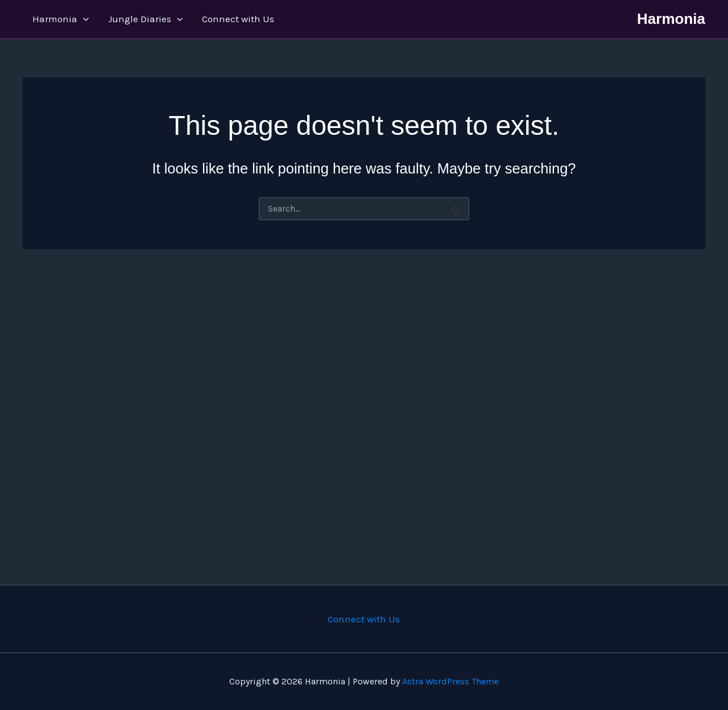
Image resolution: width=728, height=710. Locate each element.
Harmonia (61, 19)
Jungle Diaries (145, 19)
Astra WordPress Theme (450, 681)
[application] (83, 19)
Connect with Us (238, 19)
